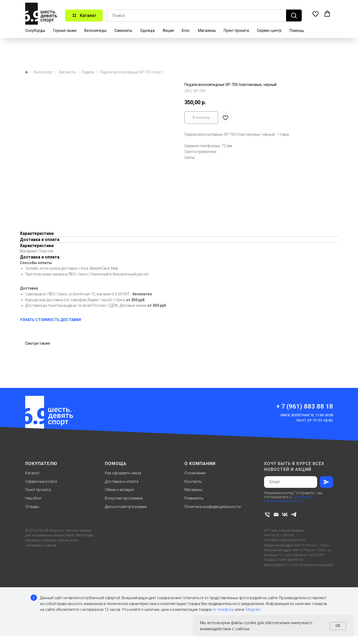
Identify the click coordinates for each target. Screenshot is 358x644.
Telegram (253, 610)
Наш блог (34, 498)
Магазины (207, 30)
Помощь (297, 30)
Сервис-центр (269, 30)
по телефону (223, 610)
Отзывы (32, 507)
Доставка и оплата (122, 481)
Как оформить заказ (123, 473)
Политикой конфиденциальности (288, 499)
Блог (186, 30)
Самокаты (123, 30)
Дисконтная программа (126, 507)
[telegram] (294, 514)
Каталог (33, 473)
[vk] (285, 514)
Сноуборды (35, 30)
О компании (195, 473)
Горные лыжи (65, 30)
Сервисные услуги (41, 481)
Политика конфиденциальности (213, 507)
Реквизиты (194, 498)
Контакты (193, 481)
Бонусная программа (124, 498)
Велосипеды (95, 30)
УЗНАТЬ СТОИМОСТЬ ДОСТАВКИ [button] (50, 320)
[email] (276, 514)
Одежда (147, 30)
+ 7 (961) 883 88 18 (305, 406)
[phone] (267, 514)
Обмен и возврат (120, 490)
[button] (316, 14)
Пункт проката (236, 30)
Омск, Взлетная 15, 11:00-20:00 (307, 415)
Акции (168, 30)
